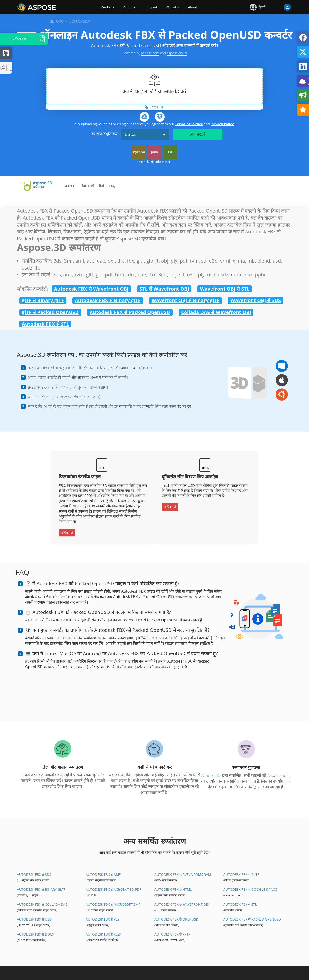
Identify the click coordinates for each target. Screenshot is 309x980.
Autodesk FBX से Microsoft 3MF (113, 904)
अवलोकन (71, 186)
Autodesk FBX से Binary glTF (108, 300)
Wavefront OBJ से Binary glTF (186, 300)
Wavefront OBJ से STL (225, 289)
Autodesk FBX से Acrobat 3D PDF (113, 889)
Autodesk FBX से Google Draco (250, 889)
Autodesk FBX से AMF (103, 874)
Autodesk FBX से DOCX (35, 934)
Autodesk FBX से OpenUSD (176, 919)
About (192, 7)
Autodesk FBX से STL (45, 324)
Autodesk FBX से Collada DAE (42, 904)
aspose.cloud (177, 53)
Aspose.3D (42, 183)
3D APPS (57, 21)
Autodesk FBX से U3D (34, 919)
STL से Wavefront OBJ (164, 289)
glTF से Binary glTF (43, 300)
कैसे (101, 186)
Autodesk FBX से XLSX (103, 934)
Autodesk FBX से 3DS (34, 874)
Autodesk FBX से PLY (103, 919)
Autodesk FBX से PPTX (172, 934)
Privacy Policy (222, 124)
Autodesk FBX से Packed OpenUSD (130, 312)
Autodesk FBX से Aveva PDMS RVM (183, 874)
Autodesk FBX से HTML (173, 889)
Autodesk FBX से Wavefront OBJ (91, 289)
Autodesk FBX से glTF (241, 874)
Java (154, 152)
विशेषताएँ (88, 186)
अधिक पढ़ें (67, 533)
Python (139, 152)
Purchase (130, 7)
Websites (172, 7)
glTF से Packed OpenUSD (50, 312)
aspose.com (150, 53)
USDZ (130, 134)
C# (170, 152)
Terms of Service (189, 124)
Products (108, 7)
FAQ (112, 186)
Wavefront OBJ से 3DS (255, 300)
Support (151, 7)
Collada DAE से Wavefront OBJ (216, 312)
